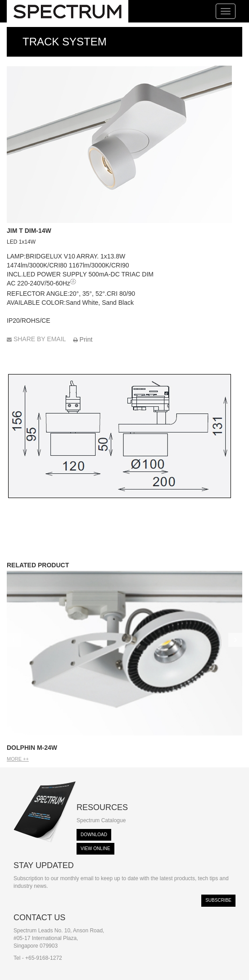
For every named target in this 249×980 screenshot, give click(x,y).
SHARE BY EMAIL (37, 339)
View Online (95, 849)
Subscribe (218, 900)
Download (94, 835)
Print (83, 339)
